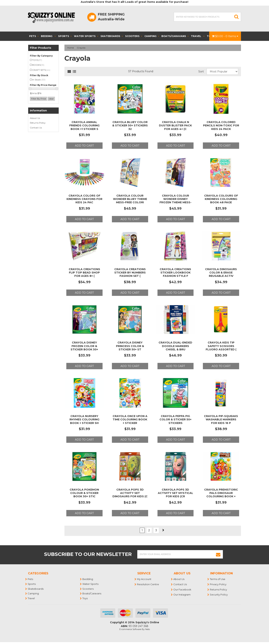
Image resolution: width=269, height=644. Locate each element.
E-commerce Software (130, 629)
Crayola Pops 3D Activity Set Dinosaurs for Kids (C (130, 493)
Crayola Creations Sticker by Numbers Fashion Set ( (130, 273)
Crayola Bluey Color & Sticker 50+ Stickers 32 (130, 125)
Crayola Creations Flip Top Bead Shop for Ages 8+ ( (84, 273)
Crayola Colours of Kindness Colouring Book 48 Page (221, 199)
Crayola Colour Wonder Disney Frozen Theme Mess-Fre (176, 201)
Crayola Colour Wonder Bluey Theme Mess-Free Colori (130, 199)
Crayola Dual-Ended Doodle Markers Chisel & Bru (175, 346)
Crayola (81, 48)
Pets (34, 36)
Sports (65, 36)
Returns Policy (38, 123)
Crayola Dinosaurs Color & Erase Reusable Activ (221, 273)
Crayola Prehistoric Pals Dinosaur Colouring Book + (221, 493)
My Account (144, 579)
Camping (152, 36)
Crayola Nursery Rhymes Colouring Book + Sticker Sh (84, 419)
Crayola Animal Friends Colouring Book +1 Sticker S (84, 125)
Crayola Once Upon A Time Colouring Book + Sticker (130, 419)
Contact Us (36, 128)
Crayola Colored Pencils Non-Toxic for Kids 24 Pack (221, 125)
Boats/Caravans (175, 36)
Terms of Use (218, 579)
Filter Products (41, 48)
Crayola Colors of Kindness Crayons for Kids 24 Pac (84, 199)
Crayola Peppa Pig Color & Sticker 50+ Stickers (176, 419)
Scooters (134, 36)
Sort (201, 71)
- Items (225, 36)
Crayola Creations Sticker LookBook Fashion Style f (175, 273)
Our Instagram (182, 595)
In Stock (39, 80)
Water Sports (86, 36)
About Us (35, 118)
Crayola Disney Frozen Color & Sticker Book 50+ (84, 346)
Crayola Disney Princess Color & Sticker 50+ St (130, 346)
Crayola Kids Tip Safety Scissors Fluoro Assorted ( (221, 346)
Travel (198, 36)
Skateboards (112, 36)
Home (71, 48)
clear (51, 99)
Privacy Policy (218, 584)
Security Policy (219, 595)
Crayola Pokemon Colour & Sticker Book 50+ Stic (84, 493)
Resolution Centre (148, 584)
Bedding (48, 36)
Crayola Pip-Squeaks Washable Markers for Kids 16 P (221, 419)
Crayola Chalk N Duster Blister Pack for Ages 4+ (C (175, 125)
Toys (85, 598)
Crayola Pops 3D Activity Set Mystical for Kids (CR (176, 493)
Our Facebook (183, 589)
